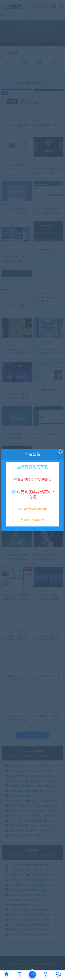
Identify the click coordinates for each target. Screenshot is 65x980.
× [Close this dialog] (61, 451)
